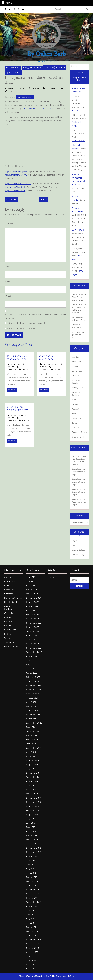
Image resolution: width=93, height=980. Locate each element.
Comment (10, 223)
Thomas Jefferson (79, 432)
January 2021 (32, 711)
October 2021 (32, 694)
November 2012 (34, 852)
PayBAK (75, 404)
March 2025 (32, 590)
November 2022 (34, 648)
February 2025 (33, 594)
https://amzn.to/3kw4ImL (16, 175)
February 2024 (33, 615)
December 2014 (33, 773)
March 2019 (32, 736)
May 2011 (30, 919)
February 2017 (33, 740)
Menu (6, 3)
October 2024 (33, 602)
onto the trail (29, 109)
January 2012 (32, 886)
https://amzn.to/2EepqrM (16, 171)
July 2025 (31, 577)
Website (8, 296)
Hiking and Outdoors (32, 68)
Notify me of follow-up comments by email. (26, 323)
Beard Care (76, 362)
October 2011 (32, 898)
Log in (74, 541)
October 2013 (32, 806)
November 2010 (34, 944)
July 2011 (30, 911)
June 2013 (31, 823)
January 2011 (32, 936)
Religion (75, 423)
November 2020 (34, 719)
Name (8, 267)
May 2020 (31, 727)
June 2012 (31, 865)
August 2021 (32, 698)
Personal (75, 409)
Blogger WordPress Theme (30, 976)
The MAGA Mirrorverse (76, 326)
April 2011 (31, 923)
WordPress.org (78, 555)
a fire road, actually (46, 109)
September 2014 (34, 777)
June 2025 (31, 581)
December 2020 (34, 715)
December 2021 (33, 686)
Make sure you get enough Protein (78, 335)
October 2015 (32, 761)
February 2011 (33, 931)
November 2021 (34, 690)
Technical (75, 428)
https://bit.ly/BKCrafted (15, 187)
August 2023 (32, 635)
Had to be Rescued (47, 358)
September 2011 (34, 902)
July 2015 (31, 769)
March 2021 (32, 706)
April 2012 (31, 873)
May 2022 (31, 665)
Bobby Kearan (77, 469)
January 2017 (32, 744)
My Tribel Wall (78, 230)
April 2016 (31, 752)
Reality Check (77, 418)
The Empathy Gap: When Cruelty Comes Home (79, 297)
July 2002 (31, 956)
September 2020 (34, 723)
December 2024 (34, 598)
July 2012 (31, 861)
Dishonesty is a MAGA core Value (79, 319)
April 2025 (31, 585)
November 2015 (34, 756)
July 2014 (31, 786)
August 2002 (32, 952)
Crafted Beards (78, 141)
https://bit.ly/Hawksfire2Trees (18, 184)
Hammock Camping (76, 382)
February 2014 (33, 794)
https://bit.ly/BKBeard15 (15, 191)
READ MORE (12, 390)
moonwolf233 (77, 489)
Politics (75, 414)
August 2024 (32, 606)
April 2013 (31, 831)
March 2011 (31, 927)
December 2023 (34, 619)
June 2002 (31, 961)
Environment (77, 371)
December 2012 (33, 848)
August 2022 (32, 656)
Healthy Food (77, 388)
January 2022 (33, 681)
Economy (76, 366)
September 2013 (34, 811)
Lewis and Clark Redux (17, 409)
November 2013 (34, 802)
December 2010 (34, 940)
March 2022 (32, 673)
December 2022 (34, 644)
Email (8, 282)
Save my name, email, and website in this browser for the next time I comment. (35, 316)
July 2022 (31, 661)
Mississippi (76, 400)
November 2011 (33, 894)
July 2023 (31, 640)
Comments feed (78, 550)
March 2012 (32, 877)
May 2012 (31, 869)
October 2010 (33, 948)
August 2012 (32, 856)
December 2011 (33, 890)
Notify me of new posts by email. (21, 328)
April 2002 (31, 965)
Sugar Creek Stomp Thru (17, 358)
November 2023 (34, 623)
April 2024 (31, 610)
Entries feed (77, 545)
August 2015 (32, 765)
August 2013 (32, 815)
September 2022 (34, 652)
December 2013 (33, 798)
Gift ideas (75, 376)
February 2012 (33, 881)
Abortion (75, 357)
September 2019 (34, 731)
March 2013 (32, 836)
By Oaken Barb (46, 54)
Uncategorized (78, 437)
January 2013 (32, 844)
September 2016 (34, 748)
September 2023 (34, 631)
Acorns (75, 110)
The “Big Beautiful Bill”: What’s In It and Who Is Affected (79, 309)
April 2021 (31, 702)
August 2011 (32, 906)
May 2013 (31, 827)
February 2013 (33, 840)
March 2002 (32, 969)
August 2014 (32, 781)
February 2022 (33, 677)
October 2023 (33, 627)
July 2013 (31, 819)
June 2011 (31, 915)
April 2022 (31, 669)
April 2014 (31, 790)
